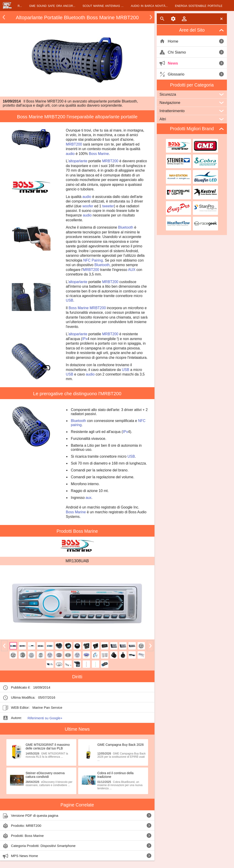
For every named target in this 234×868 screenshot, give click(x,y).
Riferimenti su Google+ (45, 718)
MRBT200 (74, 144)
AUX (132, 270)
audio (70, 154)
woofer (88, 206)
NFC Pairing (93, 260)
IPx (85, 339)
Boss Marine (99, 154)
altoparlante (78, 161)
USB (69, 300)
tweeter (108, 206)
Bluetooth (126, 227)
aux (89, 498)
